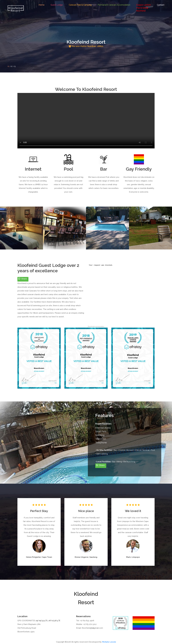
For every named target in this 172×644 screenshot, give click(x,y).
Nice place (86, 511)
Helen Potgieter (33, 557)
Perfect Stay (39, 511)
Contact (161, 5)
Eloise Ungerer (82, 557)
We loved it (133, 511)
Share (24, 279)
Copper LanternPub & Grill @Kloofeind (144, 8)
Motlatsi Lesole (109, 642)
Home (42, 5)
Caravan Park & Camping (80, 5)
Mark (128, 557)
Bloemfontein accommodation (96, 326)
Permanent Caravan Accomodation (114, 5)
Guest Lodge (57, 5)
